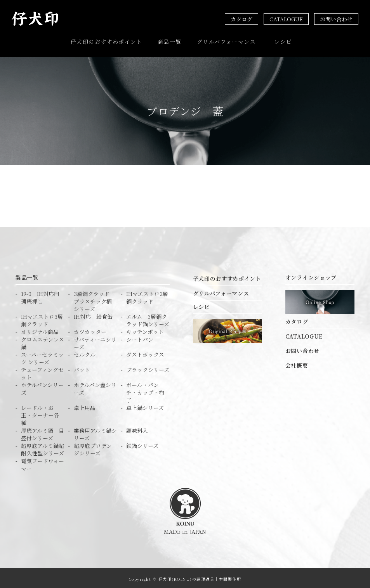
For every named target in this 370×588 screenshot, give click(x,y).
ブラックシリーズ (148, 367)
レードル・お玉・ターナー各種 (40, 413)
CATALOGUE (286, 19)
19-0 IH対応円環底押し (40, 296)
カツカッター (90, 330)
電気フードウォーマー (43, 463)
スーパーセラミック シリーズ (42, 356)
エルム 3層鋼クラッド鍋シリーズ (148, 318)
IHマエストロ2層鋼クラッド (147, 296)
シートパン (140, 337)
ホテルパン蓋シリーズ (95, 387)
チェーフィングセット (42, 371)
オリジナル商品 (40, 330)
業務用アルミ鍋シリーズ (95, 432)
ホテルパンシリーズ (42, 387)
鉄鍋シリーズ (142, 444)
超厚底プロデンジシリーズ (93, 447)
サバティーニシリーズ (95, 341)
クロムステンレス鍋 (43, 341)
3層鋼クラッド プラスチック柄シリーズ (94, 299)
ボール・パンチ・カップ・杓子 (145, 391)
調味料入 (137, 428)
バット (82, 367)
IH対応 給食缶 (93, 314)
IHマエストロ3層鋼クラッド (42, 318)
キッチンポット (145, 330)
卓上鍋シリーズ (145, 406)
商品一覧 (170, 41)
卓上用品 (85, 406)
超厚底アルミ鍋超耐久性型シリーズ (43, 447)
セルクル (85, 352)
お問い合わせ (336, 19)
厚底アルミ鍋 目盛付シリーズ (43, 432)
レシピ (283, 41)
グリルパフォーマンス (226, 41)
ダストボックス (145, 352)
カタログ (241, 19)
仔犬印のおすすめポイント (107, 41)
